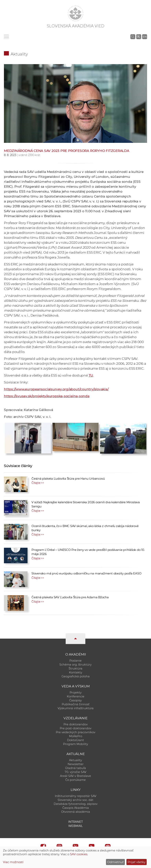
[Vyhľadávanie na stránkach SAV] (133, 37)
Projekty (76, 693)
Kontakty (76, 672)
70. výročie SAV (75, 772)
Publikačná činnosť (76, 704)
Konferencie (76, 696)
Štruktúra (75, 669)
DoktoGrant (75, 740)
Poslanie (75, 661)
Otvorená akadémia (76, 812)
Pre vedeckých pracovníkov (76, 732)
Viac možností (13, 862)
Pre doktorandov (76, 724)
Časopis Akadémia (76, 808)
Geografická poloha (76, 676)
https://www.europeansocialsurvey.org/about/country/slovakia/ (56, 389)
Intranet (75, 822)
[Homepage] (75, 13)
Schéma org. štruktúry (75, 665)
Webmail (75, 826)
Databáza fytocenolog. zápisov (76, 804)
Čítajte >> (38, 483)
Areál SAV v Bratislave (75, 776)
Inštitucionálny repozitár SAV (76, 796)
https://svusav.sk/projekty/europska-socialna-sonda (47, 396)
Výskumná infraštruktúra (76, 708)
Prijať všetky (137, 862)
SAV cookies (79, 854)
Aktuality (19, 54)
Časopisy (75, 700)
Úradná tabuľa (75, 768)
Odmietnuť (115, 862)
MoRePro (76, 736)
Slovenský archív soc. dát (75, 800)
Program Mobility (76, 744)
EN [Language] (145, 37)
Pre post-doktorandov (76, 728)
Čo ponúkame (75, 780)
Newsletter (76, 764)
